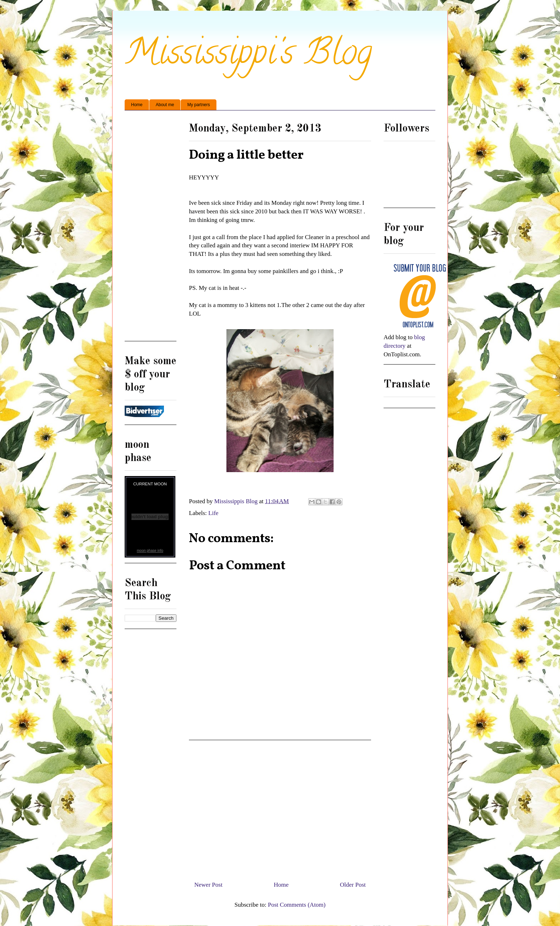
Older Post (353, 885)
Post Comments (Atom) (297, 905)
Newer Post (208, 885)
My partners (198, 105)
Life (213, 513)
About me (165, 105)
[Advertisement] (280, 808)
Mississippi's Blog (248, 56)
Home (137, 105)
